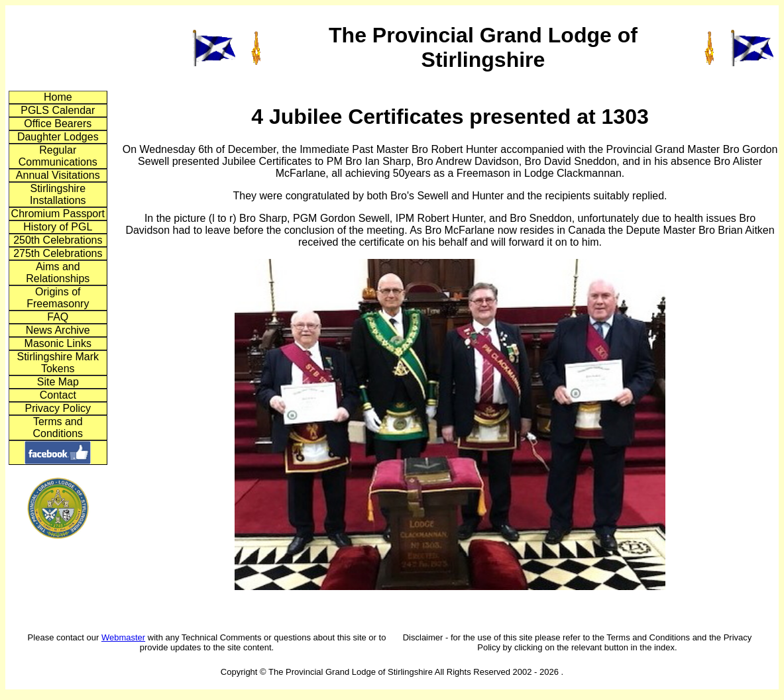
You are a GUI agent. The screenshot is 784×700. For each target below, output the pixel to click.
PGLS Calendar (58, 110)
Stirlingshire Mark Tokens (58, 363)
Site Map (58, 382)
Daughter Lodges (58, 137)
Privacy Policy (58, 408)
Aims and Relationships (58, 273)
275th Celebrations (58, 253)
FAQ (58, 317)
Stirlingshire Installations (58, 194)
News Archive (58, 330)
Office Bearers (58, 124)
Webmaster (123, 637)
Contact (58, 395)
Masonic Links (58, 343)
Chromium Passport (58, 214)
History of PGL (58, 227)
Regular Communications (58, 156)
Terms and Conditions (58, 427)
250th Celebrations (58, 240)
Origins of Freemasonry (58, 298)
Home (58, 97)
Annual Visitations (58, 175)
